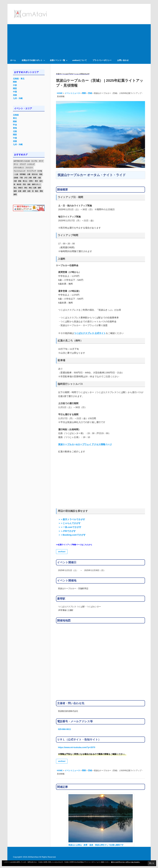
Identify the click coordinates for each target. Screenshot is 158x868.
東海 (15, 128)
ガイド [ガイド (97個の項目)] (41, 161)
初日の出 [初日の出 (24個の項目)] (35, 174)
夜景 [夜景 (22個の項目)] (35, 178)
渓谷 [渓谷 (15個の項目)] (24, 184)
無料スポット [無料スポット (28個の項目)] (36, 184)
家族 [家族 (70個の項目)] (20, 181)
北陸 (15, 131)
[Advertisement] (79, 40)
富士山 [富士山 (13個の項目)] (25, 181)
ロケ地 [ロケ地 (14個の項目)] (40, 171)
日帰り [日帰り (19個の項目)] (31, 181)
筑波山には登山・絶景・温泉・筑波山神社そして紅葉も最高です (96, 845)
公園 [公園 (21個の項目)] (29, 174)
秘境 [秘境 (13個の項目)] (15, 191)
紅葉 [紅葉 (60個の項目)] (20, 191)
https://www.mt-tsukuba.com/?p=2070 (77, 747)
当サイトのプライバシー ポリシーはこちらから (125, 862)
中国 (15, 92)
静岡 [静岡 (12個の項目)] (15, 194)
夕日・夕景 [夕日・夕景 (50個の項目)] (28, 178)
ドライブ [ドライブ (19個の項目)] (23, 164)
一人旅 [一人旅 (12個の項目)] (16, 174)
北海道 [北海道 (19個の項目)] (16, 178)
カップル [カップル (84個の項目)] (34, 161)
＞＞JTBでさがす (67, 531)
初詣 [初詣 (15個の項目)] (41, 174)
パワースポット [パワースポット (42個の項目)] (19, 168)
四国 (15, 95)
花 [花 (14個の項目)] (33, 191)
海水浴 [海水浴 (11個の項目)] (19, 184)
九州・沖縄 (18, 98)
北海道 (16, 115)
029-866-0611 (64, 729)
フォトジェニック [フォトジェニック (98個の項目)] (19, 171)
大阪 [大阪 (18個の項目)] (39, 178)
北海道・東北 (19, 79)
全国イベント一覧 (59, 60)
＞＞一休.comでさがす (70, 527)
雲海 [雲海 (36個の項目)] (41, 191)
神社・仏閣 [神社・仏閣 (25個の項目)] (33, 188)
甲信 (15, 125)
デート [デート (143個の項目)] (16, 164)
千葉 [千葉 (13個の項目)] (21, 178)
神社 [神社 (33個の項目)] (26, 188)
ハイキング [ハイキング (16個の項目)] (31, 164)
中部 (15, 85)
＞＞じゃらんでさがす (69, 523)
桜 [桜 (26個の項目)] (14, 184)
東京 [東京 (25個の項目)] (36, 181)
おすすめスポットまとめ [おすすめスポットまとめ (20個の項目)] (22, 161)
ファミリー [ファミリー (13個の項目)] (29, 168)
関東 (15, 82)
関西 (15, 89)
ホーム (13, 60)
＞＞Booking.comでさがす (72, 535)
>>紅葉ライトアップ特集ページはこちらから (74, 545)
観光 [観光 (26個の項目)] (37, 191)
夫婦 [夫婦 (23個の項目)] (15, 181)
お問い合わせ (123, 60)
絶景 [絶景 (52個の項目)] (24, 191)
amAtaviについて (80, 60)
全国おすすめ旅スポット (33, 60)
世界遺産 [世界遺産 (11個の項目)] (23, 174)
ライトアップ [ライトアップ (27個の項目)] (31, 171)
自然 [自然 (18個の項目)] (29, 191)
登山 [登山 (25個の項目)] (15, 188)
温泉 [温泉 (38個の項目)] (29, 184)
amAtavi (62, 552)
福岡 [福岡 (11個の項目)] (39, 188)
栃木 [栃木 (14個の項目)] (41, 181)
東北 (15, 118)
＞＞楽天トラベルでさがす (72, 519)
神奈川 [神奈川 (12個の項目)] (20, 188)
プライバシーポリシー (102, 60)
